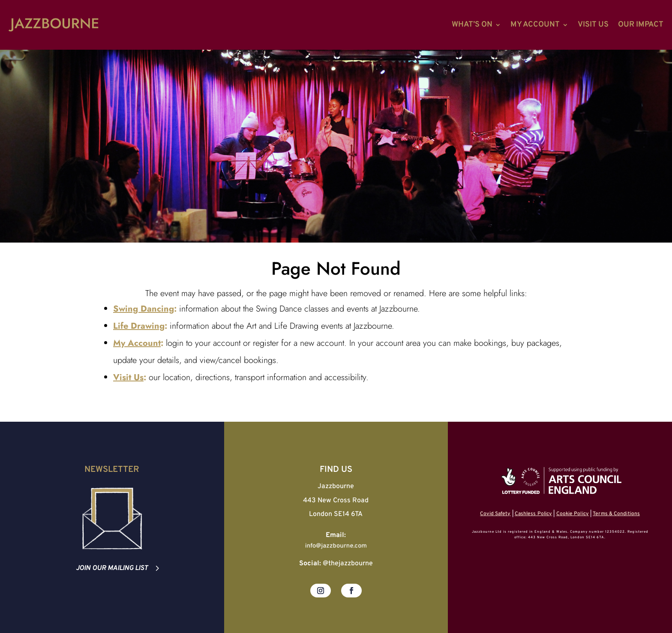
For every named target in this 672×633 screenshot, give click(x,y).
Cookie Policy (573, 514)
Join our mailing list (112, 568)
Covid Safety (495, 514)
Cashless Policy (534, 514)
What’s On (472, 25)
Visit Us (593, 25)
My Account (535, 25)
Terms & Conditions (616, 514)
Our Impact (641, 25)
